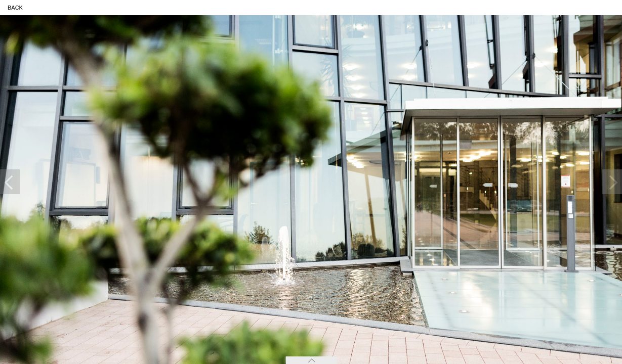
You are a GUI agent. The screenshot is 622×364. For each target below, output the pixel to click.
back (15, 8)
